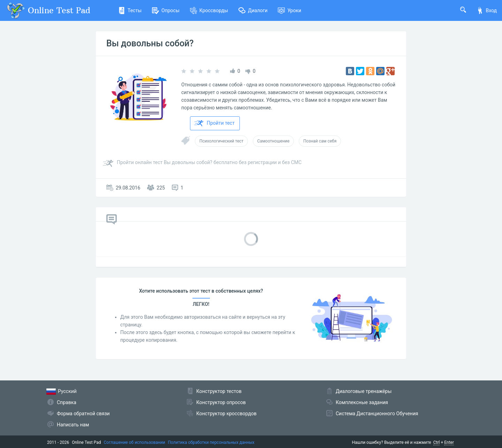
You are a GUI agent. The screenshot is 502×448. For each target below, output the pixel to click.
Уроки (290, 10)
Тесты (130, 10)
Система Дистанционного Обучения (377, 414)
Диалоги (253, 10)
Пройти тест (214, 123)
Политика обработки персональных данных (211, 442)
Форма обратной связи (83, 414)
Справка (67, 402)
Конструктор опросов (221, 402)
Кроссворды (209, 10)
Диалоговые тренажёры (364, 391)
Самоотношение (273, 141)
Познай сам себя (320, 141)
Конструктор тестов (219, 391)
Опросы (166, 10)
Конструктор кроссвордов (226, 414)
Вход (487, 10)
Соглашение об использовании (135, 442)
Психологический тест (221, 141)
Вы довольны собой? (150, 43)
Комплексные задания (362, 402)
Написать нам (73, 425)
